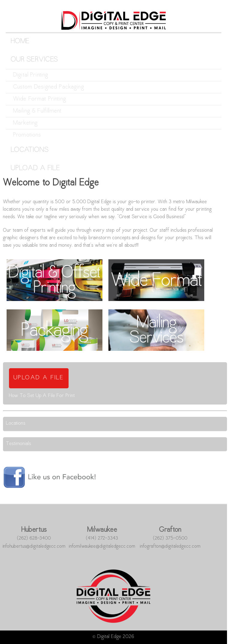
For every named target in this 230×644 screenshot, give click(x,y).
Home (20, 42)
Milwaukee (102, 530)
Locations (30, 150)
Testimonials (19, 444)
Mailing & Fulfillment (37, 111)
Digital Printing (31, 75)
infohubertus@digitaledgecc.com (34, 546)
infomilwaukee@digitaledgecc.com (102, 546)
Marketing (25, 123)
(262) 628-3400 (34, 538)
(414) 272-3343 (102, 538)
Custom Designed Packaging (49, 87)
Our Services (34, 60)
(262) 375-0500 (170, 538)
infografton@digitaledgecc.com (170, 546)
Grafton (170, 530)
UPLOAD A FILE (39, 378)
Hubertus (34, 530)
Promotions (27, 135)
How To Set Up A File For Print (42, 396)
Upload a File (35, 169)
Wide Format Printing (40, 99)
